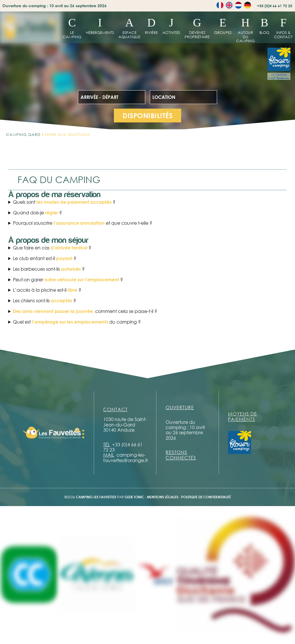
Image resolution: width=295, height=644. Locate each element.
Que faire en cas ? (52, 248)
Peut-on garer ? (68, 280)
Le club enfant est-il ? (45, 258)
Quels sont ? (64, 202)
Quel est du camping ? (77, 322)
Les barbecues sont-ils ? (49, 269)
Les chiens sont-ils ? (44, 301)
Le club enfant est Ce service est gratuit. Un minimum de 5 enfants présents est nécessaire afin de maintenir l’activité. (148, 258)
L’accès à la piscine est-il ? (47, 290)
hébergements (100, 32)
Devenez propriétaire (197, 35)
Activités (171, 32)
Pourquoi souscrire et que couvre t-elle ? (83, 223)
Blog (264, 32)
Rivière (151, 32)
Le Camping (72, 35)
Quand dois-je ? (37, 213)
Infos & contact (283, 35)
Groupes (223, 32)
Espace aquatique (129, 35)
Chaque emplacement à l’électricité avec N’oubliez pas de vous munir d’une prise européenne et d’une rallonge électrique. (148, 322)
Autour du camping (245, 37)
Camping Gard (23, 134)
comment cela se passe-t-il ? (85, 311)
